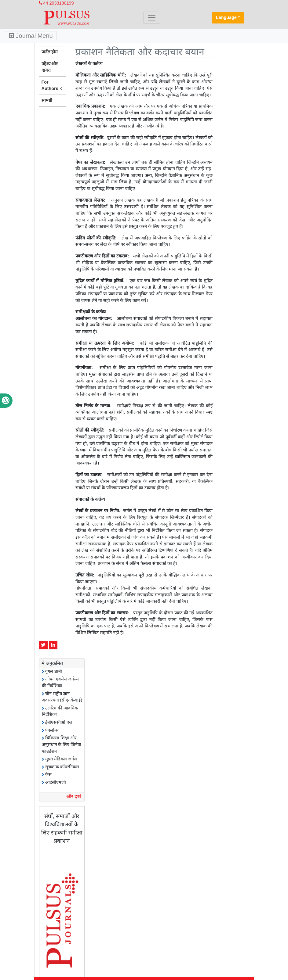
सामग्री (47, 100)
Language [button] (226, 17)
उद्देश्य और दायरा (50, 67)
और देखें (74, 797)
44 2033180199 (56, 3)
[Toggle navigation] (152, 18)
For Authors (53, 86)
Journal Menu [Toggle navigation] (31, 36)
